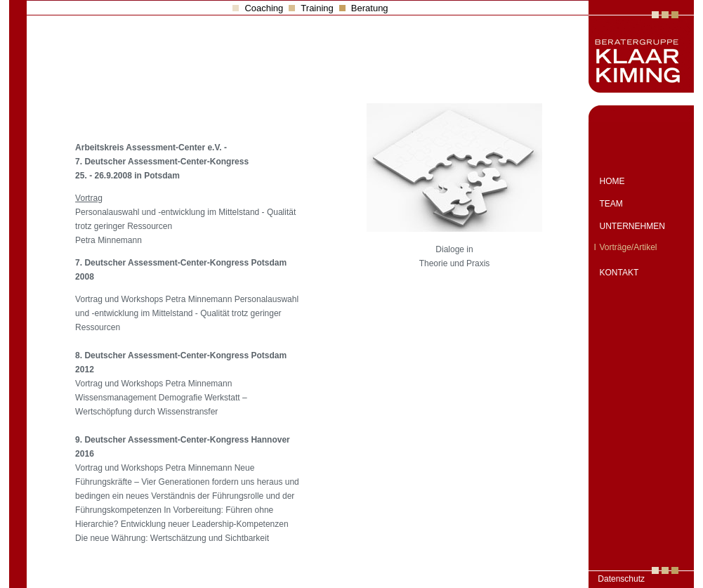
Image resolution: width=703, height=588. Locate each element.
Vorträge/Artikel (629, 247)
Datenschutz (621, 579)
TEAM (611, 204)
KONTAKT (619, 273)
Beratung (370, 8)
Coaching (264, 8)
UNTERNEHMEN (632, 226)
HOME (612, 181)
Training (317, 8)
